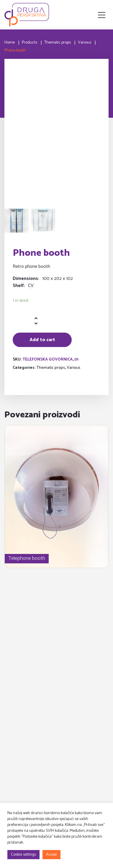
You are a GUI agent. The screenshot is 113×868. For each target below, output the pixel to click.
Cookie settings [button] (23, 855)
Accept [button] (51, 855)
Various (73, 368)
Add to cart (42, 340)
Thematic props (51, 368)
